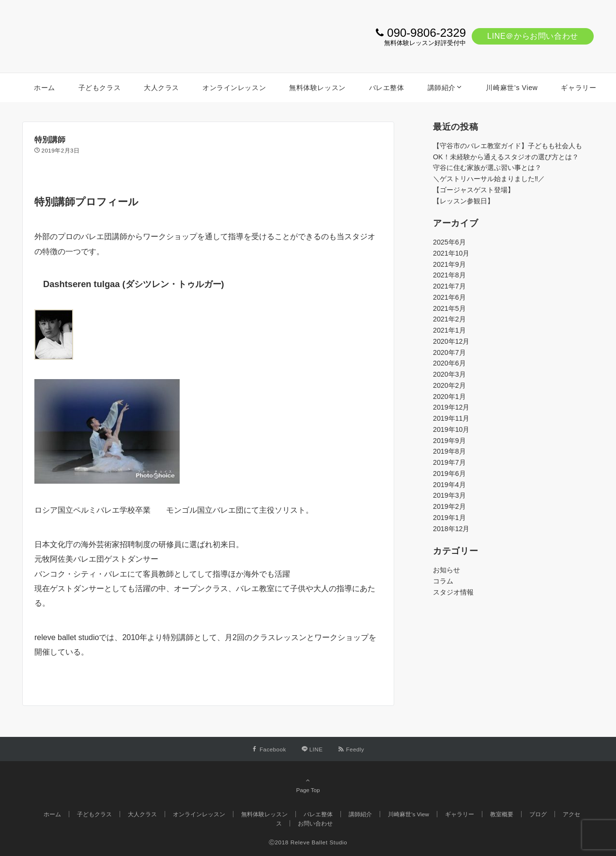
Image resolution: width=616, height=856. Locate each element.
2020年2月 (449, 385)
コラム (443, 581)
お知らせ (447, 570)
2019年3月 (449, 495)
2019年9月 (449, 441)
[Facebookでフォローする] (269, 749)
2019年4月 (449, 485)
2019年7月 (449, 462)
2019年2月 (449, 506)
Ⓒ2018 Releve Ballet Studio (308, 842)
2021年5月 (449, 308)
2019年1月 (449, 518)
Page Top (308, 785)
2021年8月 (449, 275)
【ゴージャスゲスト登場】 (474, 190)
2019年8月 (449, 451)
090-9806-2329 (426, 33)
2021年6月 (449, 297)
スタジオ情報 (453, 592)
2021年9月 (449, 264)
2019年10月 (451, 429)
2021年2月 (449, 319)
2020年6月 (449, 363)
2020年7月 (449, 352)
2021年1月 (449, 330)
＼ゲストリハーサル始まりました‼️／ (489, 179)
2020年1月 (449, 397)
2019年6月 (449, 474)
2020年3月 (449, 374)
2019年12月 (451, 407)
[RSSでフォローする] (351, 749)
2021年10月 (451, 253)
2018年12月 (451, 529)
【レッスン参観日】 (463, 201)
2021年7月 (449, 286)
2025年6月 (449, 242)
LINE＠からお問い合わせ (533, 36)
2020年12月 (451, 341)
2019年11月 (451, 418)
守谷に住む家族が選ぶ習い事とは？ (487, 168)
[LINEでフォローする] (312, 749)
